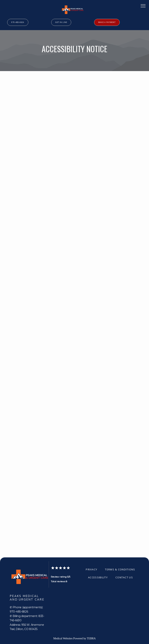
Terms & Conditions (120, 569)
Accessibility (98, 577)
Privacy (91, 569)
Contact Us (124, 577)
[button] (143, 6)
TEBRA (91, 638)
